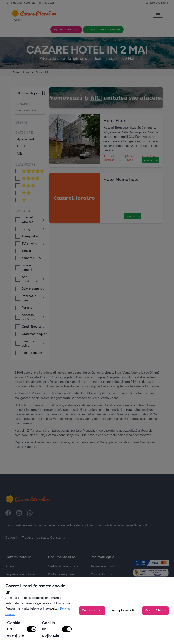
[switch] (31, 629)
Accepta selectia (124, 610)
